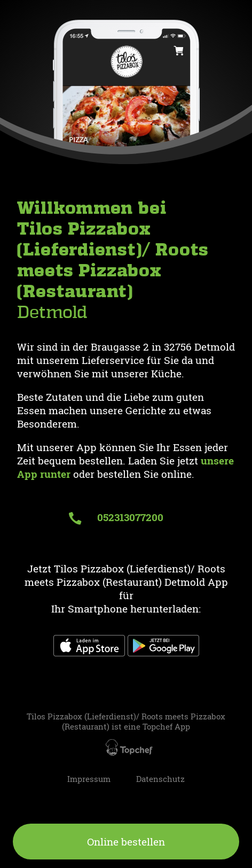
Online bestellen (126, 842)
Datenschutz (160, 779)
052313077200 (116, 517)
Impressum (89, 779)
